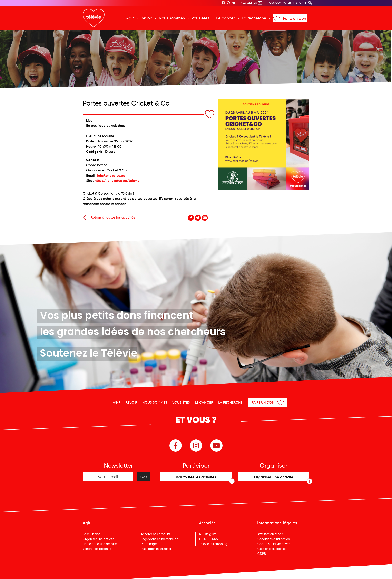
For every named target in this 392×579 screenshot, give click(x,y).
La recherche (254, 18)
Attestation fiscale (271, 534)
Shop (299, 3)
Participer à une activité (100, 544)
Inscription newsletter (156, 549)
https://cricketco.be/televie (117, 181)
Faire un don (295, 18)
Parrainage (149, 544)
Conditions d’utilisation (274, 539)
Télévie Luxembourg (213, 544)
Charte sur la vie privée (274, 544)
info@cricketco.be (111, 176)
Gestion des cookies (272, 549)
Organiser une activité (99, 539)
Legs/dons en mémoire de (160, 539)
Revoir (146, 18)
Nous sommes (172, 18)
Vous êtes (200, 18)
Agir (130, 18)
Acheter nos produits (156, 534)
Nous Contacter (279, 3)
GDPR (262, 554)
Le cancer (226, 18)
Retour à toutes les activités (109, 217)
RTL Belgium (208, 534)
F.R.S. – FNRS (209, 539)
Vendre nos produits (97, 549)
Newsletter (251, 3)
